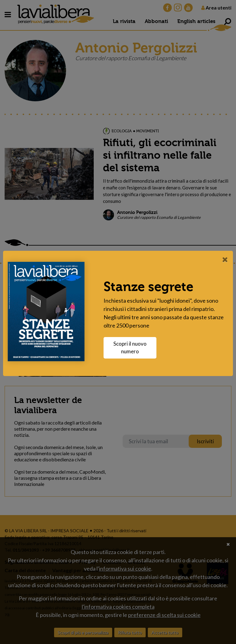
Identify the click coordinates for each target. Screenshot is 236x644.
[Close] (225, 259)
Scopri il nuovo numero (130, 348)
